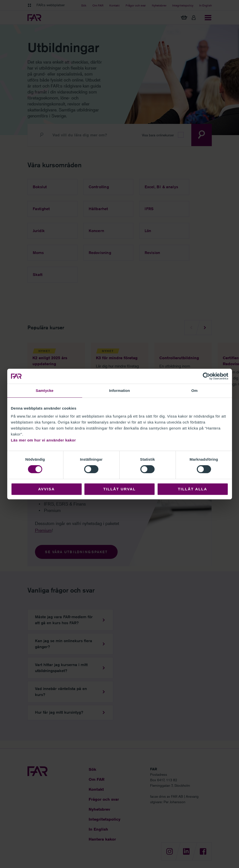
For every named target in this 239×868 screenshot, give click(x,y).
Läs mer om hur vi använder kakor (43, 440)
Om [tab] (194, 391)
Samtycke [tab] (45, 391)
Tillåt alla (192, 489)
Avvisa (47, 489)
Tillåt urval (119, 489)
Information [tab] (120, 391)
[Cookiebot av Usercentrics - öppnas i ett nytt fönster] (206, 376)
